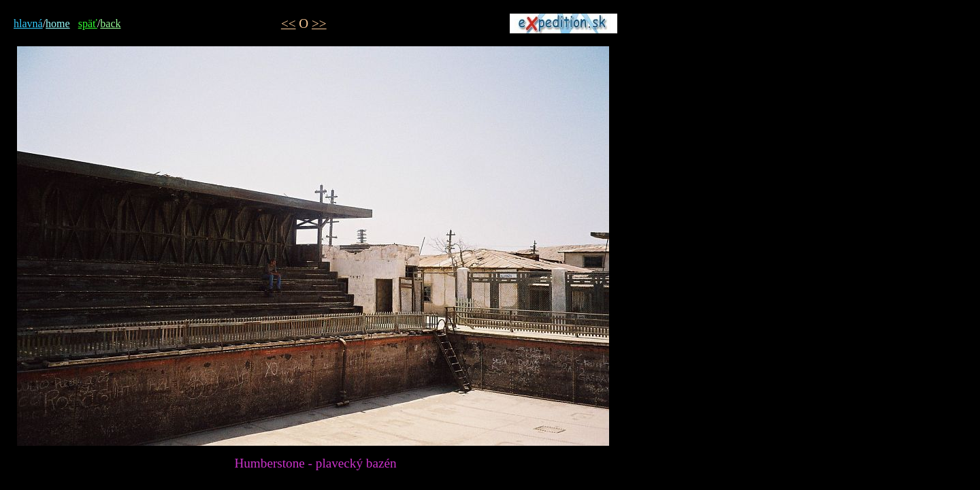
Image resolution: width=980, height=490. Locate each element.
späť (88, 23)
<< (289, 23)
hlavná (28, 23)
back (110, 23)
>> (319, 23)
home (58, 23)
